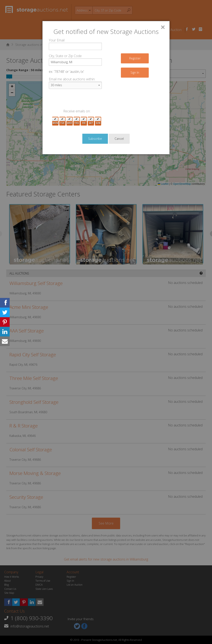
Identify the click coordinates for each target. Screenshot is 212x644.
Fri (84, 121)
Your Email (57, 40)
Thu (77, 121)
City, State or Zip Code (65, 56)
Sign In (135, 72)
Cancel (119, 139)
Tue (62, 121)
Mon (55, 121)
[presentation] (81, 100)
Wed (70, 121)
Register (135, 58)
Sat (91, 121)
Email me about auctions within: (72, 79)
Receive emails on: (77, 111)
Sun (98, 121)
